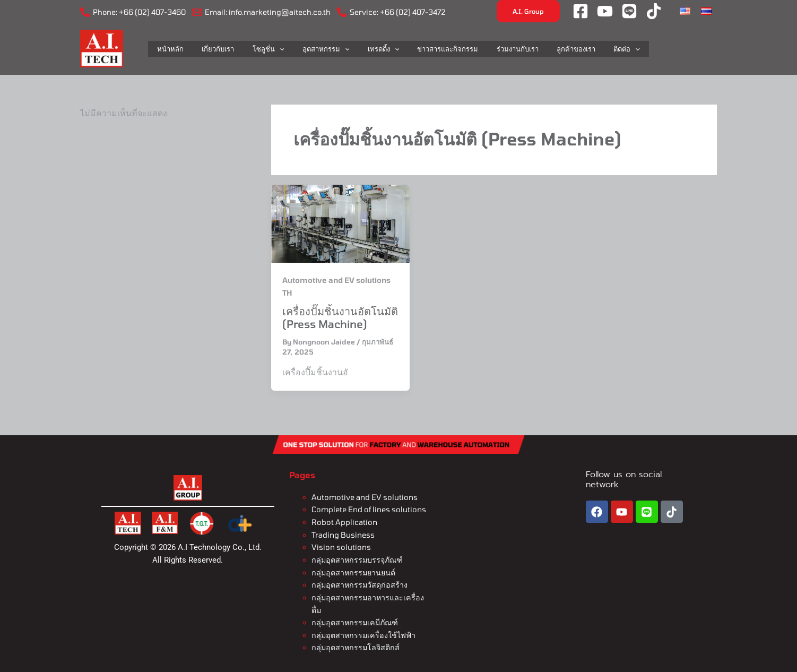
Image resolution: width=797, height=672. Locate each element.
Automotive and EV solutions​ (363, 497)
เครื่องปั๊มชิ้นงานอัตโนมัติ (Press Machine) (340, 318)
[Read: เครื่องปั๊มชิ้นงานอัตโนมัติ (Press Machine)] (340, 223)
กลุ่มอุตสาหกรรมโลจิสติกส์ (354, 644)
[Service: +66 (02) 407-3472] (391, 12)
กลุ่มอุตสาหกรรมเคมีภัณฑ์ (354, 620)
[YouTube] (605, 11)
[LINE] (629, 11)
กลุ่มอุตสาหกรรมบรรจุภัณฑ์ (356, 558)
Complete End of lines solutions (368, 509)
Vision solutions (340, 546)
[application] (288, 49)
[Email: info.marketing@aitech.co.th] (261, 12)
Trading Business (343, 534)
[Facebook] (581, 11)
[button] (528, 11)
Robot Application (343, 522)
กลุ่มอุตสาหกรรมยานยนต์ (353, 570)
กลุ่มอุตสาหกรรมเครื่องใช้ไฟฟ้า (362, 632)
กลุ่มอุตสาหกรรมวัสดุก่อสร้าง (358, 583)
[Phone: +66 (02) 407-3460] (133, 12)
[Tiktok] (654, 11)
